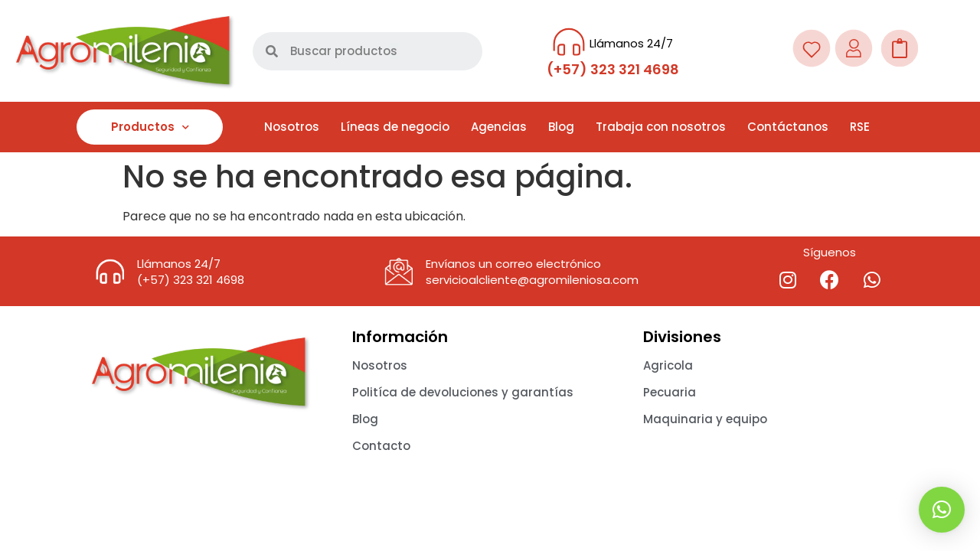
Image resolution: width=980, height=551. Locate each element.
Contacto (381, 446)
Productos (150, 127)
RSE (860, 127)
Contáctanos (788, 127)
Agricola (668, 365)
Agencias (499, 127)
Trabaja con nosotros (661, 127)
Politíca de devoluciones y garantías (463, 392)
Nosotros (292, 127)
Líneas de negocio (395, 127)
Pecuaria (670, 392)
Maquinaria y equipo (705, 419)
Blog (561, 127)
